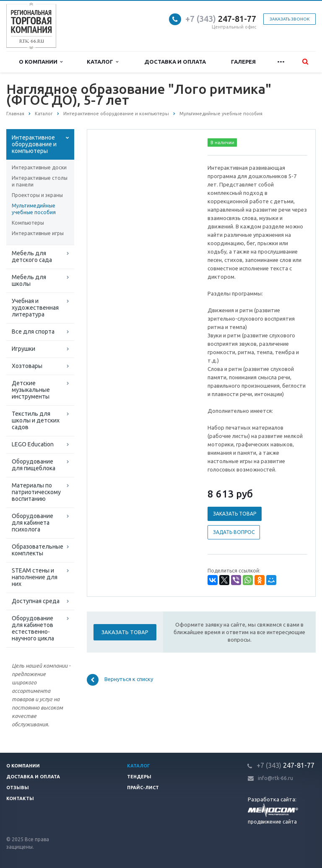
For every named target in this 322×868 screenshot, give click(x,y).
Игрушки (23, 349)
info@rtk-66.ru (275, 778)
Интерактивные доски (39, 167)
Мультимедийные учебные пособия (34, 209)
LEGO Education (33, 444)
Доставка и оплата (175, 62)
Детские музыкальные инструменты (31, 390)
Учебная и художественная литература (35, 308)
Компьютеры (28, 223)
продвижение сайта (272, 822)
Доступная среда (36, 601)
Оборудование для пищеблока (34, 465)
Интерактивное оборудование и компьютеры (34, 144)
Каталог (103, 62)
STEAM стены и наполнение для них (35, 577)
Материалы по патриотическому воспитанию (36, 492)
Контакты (20, 798)
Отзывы (18, 788)
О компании (41, 62)
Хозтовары (27, 366)
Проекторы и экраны (37, 195)
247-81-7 (218, 19)
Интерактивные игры (38, 233)
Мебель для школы (29, 280)
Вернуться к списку (120, 680)
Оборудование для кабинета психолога (32, 523)
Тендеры (139, 777)
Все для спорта (33, 332)
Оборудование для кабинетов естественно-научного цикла (33, 628)
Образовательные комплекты (38, 550)
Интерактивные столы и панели (40, 181)
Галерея (243, 62)
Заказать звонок (290, 19)
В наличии (222, 143)
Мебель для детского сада (32, 257)
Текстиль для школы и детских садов (36, 420)
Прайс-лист (143, 788)
